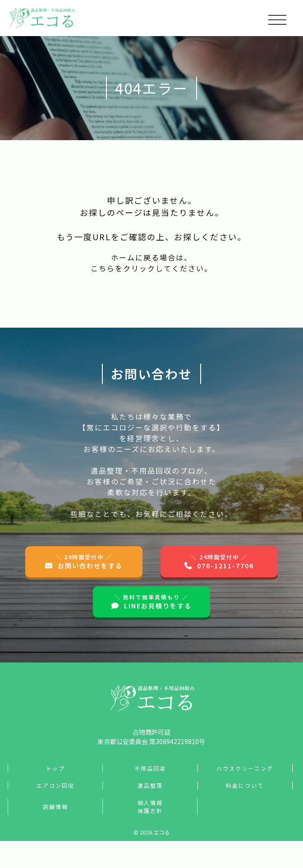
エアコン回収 (55, 785)
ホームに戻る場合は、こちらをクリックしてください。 (151, 263)
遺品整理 (150, 785)
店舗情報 (55, 806)
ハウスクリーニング (245, 768)
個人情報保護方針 (150, 806)
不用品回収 (150, 768)
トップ (55, 768)
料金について (245, 785)
